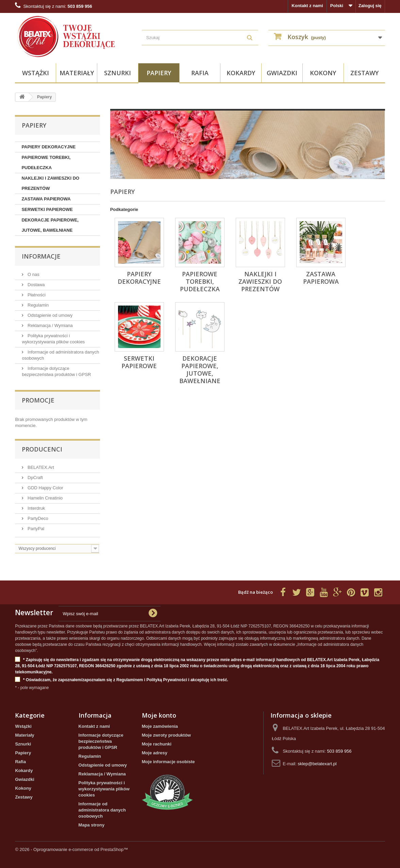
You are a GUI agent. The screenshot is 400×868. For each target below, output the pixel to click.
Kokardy (241, 73)
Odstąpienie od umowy (49, 315)
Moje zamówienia (160, 726)
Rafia (200, 73)
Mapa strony (92, 825)
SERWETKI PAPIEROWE (47, 209)
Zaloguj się (370, 6)
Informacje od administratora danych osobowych (102, 810)
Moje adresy (155, 753)
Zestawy (364, 73)
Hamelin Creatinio (44, 498)
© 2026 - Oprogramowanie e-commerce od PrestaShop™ (71, 849)
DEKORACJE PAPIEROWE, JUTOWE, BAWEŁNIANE (50, 225)
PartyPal (35, 529)
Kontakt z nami (307, 6)
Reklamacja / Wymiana (49, 325)
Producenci (42, 449)
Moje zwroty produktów (166, 735)
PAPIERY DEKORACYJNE (48, 147)
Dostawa (35, 285)
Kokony (323, 73)
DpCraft (34, 478)
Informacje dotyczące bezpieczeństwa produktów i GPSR (101, 741)
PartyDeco (37, 518)
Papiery (159, 73)
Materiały (77, 73)
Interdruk (36, 508)
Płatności (36, 295)
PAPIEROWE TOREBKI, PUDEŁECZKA (46, 162)
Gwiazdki (282, 73)
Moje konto (159, 715)
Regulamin (37, 305)
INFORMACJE (41, 256)
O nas (33, 274)
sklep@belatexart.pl (317, 764)
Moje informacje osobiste (168, 762)
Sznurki (118, 73)
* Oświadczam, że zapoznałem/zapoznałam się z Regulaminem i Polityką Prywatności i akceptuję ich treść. (122, 680)
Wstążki (36, 73)
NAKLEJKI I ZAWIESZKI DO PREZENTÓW (50, 183)
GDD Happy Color (45, 488)
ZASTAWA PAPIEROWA (46, 199)
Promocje (38, 400)
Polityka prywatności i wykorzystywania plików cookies (104, 789)
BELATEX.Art (40, 467)
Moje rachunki (157, 744)
